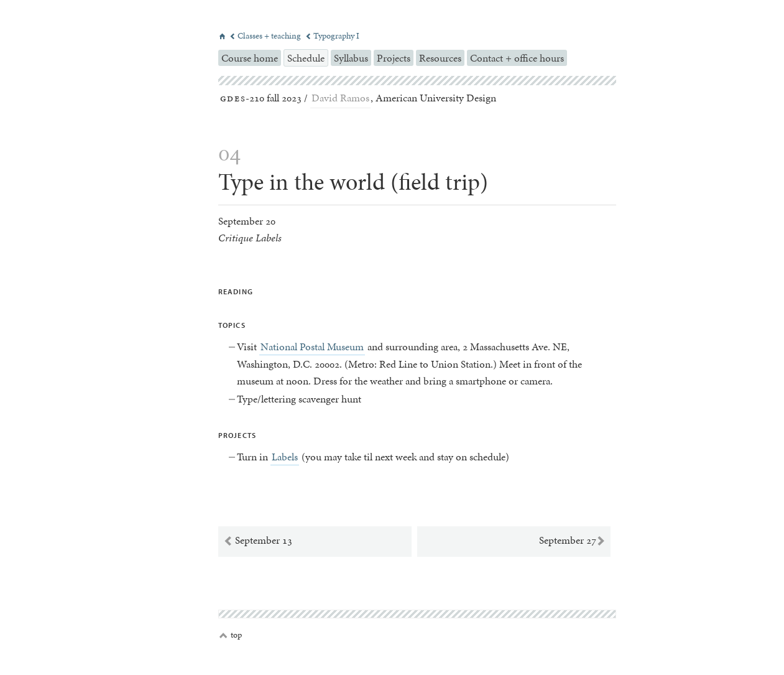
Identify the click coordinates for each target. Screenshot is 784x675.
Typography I (332, 36)
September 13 (258, 541)
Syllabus (351, 58)
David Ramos (340, 98)
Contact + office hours (517, 58)
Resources (440, 58)
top (231, 635)
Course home (250, 58)
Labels (285, 457)
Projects (394, 58)
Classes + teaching (266, 36)
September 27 (572, 541)
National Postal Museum (312, 347)
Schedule (306, 58)
